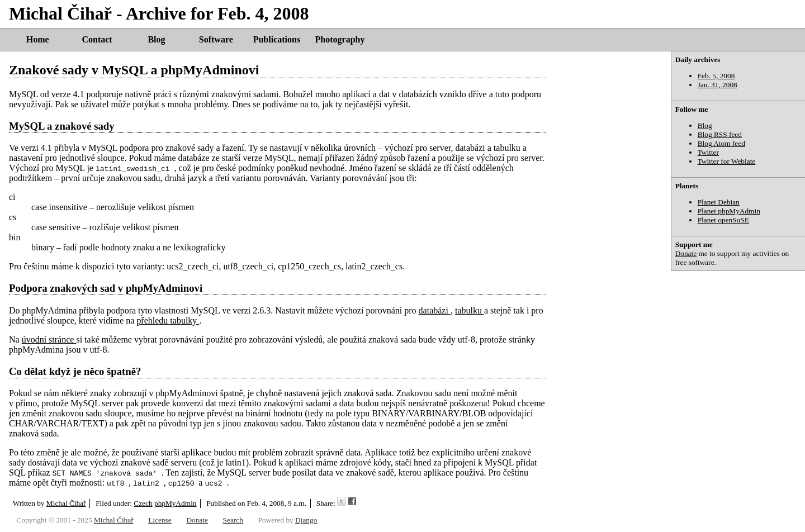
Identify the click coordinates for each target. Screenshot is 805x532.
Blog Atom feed (721, 143)
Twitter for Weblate (727, 161)
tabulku (470, 310)
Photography (340, 39)
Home (38, 39)
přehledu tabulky (168, 320)
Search (233, 520)
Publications (277, 39)
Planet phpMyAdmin (729, 211)
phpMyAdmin (176, 503)
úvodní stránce (49, 339)
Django (306, 520)
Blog (156, 39)
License (160, 520)
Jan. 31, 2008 (718, 85)
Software (216, 39)
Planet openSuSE (723, 220)
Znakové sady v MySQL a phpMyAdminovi (134, 70)
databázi (435, 310)
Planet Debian (719, 202)
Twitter (708, 152)
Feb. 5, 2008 (716, 76)
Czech (143, 503)
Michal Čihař (66, 503)
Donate (686, 253)
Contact (97, 39)
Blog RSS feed (720, 134)
